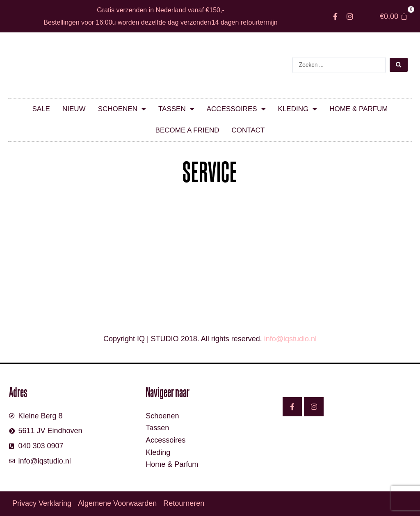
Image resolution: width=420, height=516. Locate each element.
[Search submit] (399, 65)
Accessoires (236, 109)
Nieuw (74, 109)
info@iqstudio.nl (290, 339)
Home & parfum (358, 109)
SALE (41, 109)
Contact (248, 130)
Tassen (176, 109)
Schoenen (122, 109)
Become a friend (187, 130)
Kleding (298, 109)
